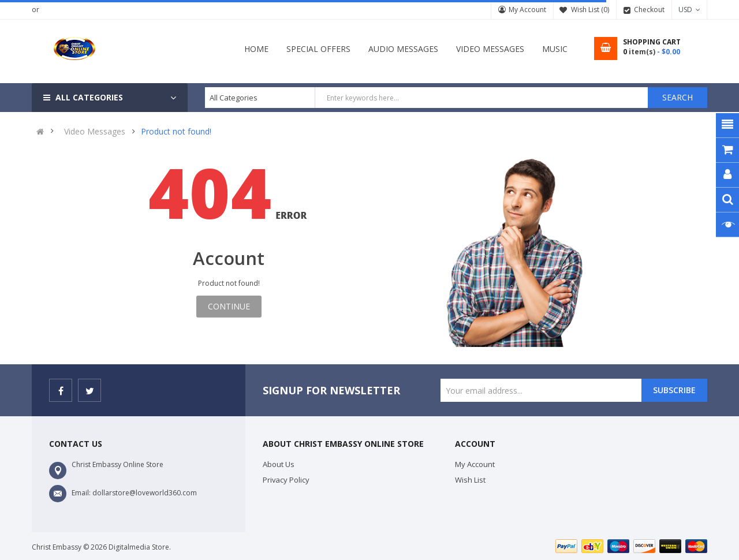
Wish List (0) (590, 10)
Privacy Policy (286, 480)
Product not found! (176, 132)
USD (689, 10)
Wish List (470, 480)
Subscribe (674, 390)
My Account (527, 10)
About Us (279, 464)
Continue (229, 306)
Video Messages (95, 132)
